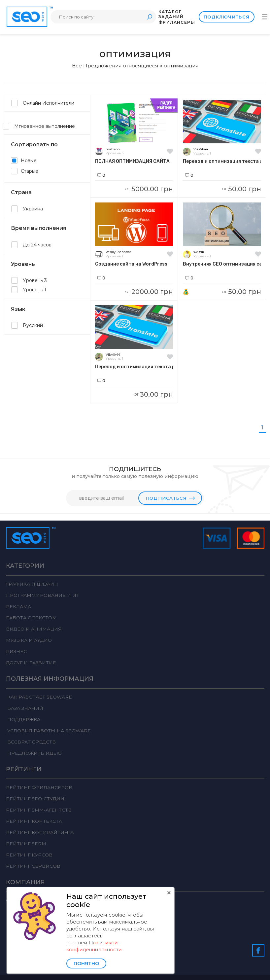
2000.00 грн (149, 292)
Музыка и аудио (29, 640)
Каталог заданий (171, 14)
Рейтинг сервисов (33, 866)
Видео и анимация (34, 629)
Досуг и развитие (31, 663)
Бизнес (16, 651)
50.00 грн (242, 189)
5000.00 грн (149, 189)
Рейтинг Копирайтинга (40, 832)
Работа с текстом (31, 618)
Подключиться (227, 17)
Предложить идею (34, 753)
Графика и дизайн (32, 584)
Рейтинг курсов (29, 855)
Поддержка (23, 719)
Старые (25, 171)
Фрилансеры (177, 22)
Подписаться (170, 498)
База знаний (25, 708)
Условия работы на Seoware (48, 731)
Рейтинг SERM (26, 844)
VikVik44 (201, 149)
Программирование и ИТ (43, 595)
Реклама (18, 606)
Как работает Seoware (39, 697)
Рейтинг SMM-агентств (39, 810)
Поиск (150, 17)
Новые (24, 161)
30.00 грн (153, 394)
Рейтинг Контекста (34, 821)
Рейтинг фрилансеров (39, 787)
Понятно (86, 963)
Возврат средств (31, 742)
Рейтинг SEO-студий (35, 799)
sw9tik (199, 252)
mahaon (113, 149)
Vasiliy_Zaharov (118, 252)
